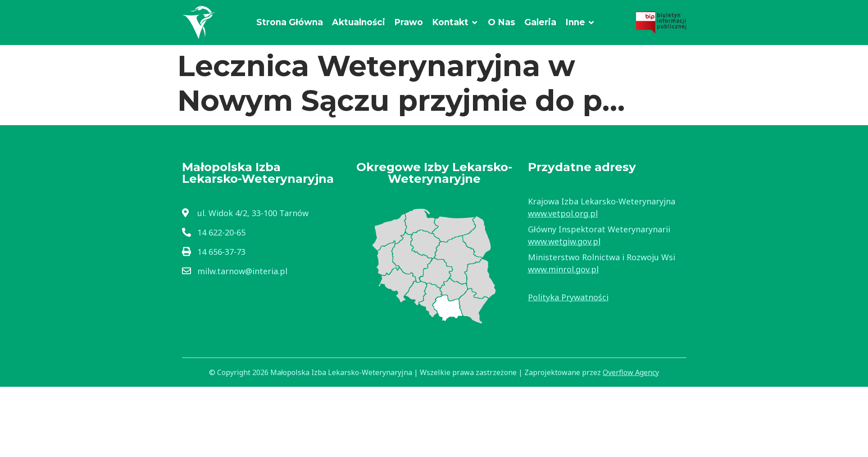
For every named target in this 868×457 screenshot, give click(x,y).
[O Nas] (502, 23)
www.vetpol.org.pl (563, 213)
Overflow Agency (631, 372)
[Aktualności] (359, 23)
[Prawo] (409, 23)
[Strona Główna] (290, 23)
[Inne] (580, 23)
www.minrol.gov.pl (563, 269)
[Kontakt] (455, 23)
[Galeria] (540, 23)
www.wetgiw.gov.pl (564, 241)
